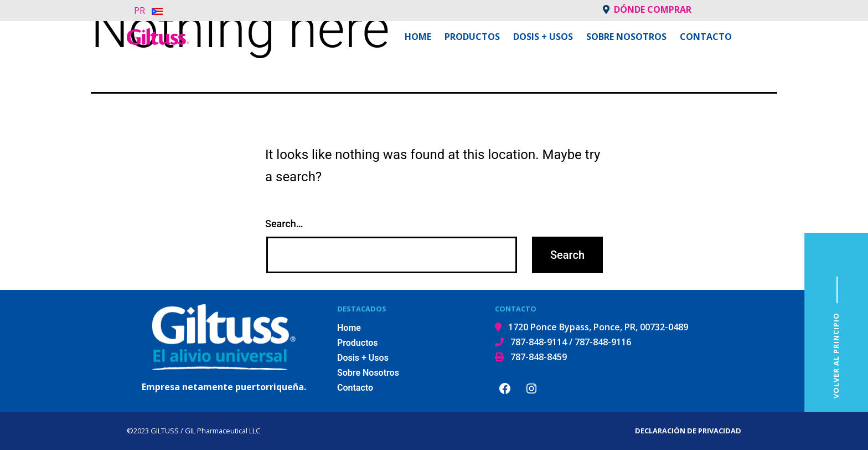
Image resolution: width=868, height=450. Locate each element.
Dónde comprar (647, 9)
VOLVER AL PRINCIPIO (836, 356)
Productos (472, 37)
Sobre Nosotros (626, 37)
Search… (284, 224)
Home (418, 37)
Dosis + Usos (543, 37)
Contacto (706, 37)
